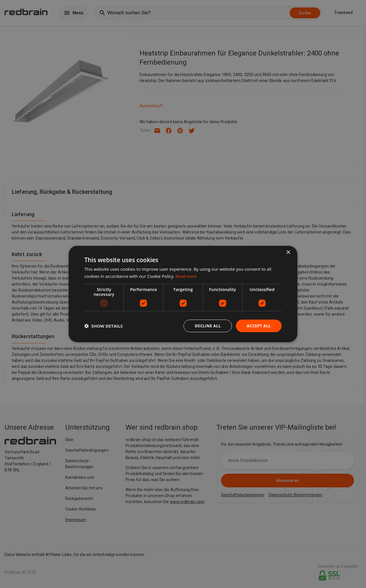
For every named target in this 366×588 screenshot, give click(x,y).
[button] (104, 326)
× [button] (288, 252)
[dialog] (183, 294)
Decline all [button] (207, 326)
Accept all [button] (259, 326)
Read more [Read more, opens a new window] (187, 276)
